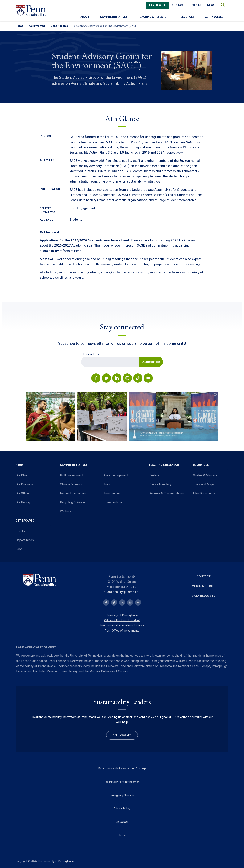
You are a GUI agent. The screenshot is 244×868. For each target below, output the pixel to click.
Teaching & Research (153, 17)
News (211, 5)
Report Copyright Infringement (122, 782)
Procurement (113, 493)
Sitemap (122, 835)
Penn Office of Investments (122, 631)
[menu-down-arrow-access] (79, 16)
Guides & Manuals (205, 475)
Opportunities (59, 26)
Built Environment (72, 475)
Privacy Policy (122, 809)
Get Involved (214, 17)
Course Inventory (160, 484)
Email (81, 357)
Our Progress (25, 484)
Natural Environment (73, 493)
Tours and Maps (204, 484)
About (85, 17)
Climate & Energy (71, 484)
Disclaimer (122, 822)
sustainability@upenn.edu (122, 592)
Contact (178, 5)
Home (19, 26)
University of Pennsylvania (122, 615)
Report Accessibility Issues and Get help (122, 769)
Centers (154, 475)
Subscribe (151, 362)
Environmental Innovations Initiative (122, 625)
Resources (187, 17)
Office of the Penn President (122, 620)
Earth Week (157, 5)
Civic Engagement (116, 475)
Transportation (114, 502)
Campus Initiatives (114, 17)
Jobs (19, 549)
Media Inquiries (204, 586)
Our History (23, 502)
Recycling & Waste (73, 502)
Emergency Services (122, 795)
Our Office (22, 493)
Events (196, 5)
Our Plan (21, 475)
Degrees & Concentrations (166, 493)
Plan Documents (204, 493)
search (221, 4)
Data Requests (203, 596)
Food (108, 484)
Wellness (66, 511)
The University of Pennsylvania (56, 861)
